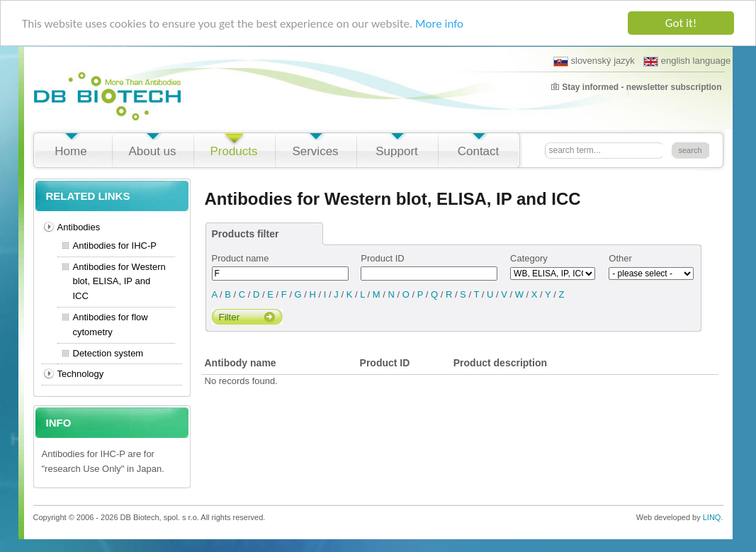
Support (397, 151)
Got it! (681, 23)
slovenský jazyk (594, 61)
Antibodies (79, 227)
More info (439, 23)
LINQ (712, 517)
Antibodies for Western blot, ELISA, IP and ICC (119, 282)
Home (70, 151)
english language (687, 61)
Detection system (108, 353)
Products (233, 151)
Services (315, 151)
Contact (479, 151)
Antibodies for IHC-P (115, 246)
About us (152, 151)
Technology (81, 374)
